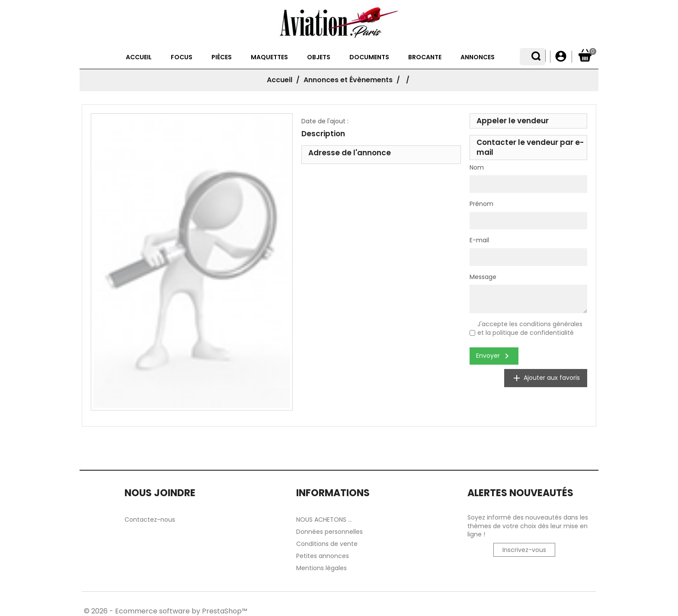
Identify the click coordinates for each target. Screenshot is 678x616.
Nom (477, 168)
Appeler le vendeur (513, 121)
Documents (352, 57)
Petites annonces (323, 556)
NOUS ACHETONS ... (324, 520)
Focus (164, 57)
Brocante (408, 57)
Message (483, 277)
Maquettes (252, 57)
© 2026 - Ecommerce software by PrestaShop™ (166, 611)
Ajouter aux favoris (546, 378)
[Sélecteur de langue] (539, 57)
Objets (301, 57)
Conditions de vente (327, 544)
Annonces (460, 57)
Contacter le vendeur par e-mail (530, 147)
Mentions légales (321, 568)
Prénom (481, 204)
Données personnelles (329, 532)
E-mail (479, 240)
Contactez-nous (150, 520)
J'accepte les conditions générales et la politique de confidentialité (530, 328)
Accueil (122, 57)
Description (323, 134)
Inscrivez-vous (524, 550)
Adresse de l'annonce (350, 153)
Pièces (204, 57)
